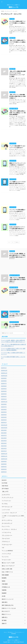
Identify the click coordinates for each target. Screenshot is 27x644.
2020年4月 (4, 467)
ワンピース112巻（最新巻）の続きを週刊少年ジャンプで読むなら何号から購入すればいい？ (17, 255)
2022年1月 (4, 423)
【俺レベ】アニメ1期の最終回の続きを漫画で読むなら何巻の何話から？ (17, 279)
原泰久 (12, 30)
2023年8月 (4, 381)
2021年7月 (4, 436)
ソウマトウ (15, 217)
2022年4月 (4, 415)
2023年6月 (4, 386)
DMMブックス (15, 118)
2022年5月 (4, 412)
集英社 (23, 32)
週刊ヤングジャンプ (17, 32)
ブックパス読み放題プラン (17, 153)
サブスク (22, 169)
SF (17, 149)
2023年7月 (4, 384)
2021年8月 (4, 433)
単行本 (16, 123)
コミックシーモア (17, 214)
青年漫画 (14, 87)
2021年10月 (4, 428)
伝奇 (21, 29)
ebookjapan (21, 118)
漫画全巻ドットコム (14, 124)
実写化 (16, 30)
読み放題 (11, 156)
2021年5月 (4, 441)
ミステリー (20, 172)
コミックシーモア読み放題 (17, 81)
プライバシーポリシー (19, 632)
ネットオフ (15, 120)
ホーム (5, 632)
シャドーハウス (21, 151)
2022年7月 (4, 407)
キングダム (13, 28)
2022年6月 (4, 410)
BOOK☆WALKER (21, 78)
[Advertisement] (13, 61)
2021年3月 (4, 446)
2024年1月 (4, 368)
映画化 (23, 30)
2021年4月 (4, 443)
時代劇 (11, 32)
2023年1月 (4, 399)
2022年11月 (4, 402)
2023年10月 (4, 376)
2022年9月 (4, 404)
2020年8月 (4, 464)
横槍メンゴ (19, 49)
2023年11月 (4, 373)
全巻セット (14, 49)
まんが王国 (21, 80)
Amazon (19, 116)
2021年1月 (4, 451)
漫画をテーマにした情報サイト (14, 640)
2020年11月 (4, 456)
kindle (11, 80)
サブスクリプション (16, 82)
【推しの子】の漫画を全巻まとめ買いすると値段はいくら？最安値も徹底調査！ (17, 113)
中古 (18, 29)
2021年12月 (4, 425)
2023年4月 (4, 391)
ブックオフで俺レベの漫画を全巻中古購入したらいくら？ (13, 353)
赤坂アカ (14, 86)
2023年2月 (4, 397)
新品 (19, 123)
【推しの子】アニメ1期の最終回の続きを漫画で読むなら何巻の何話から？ (17, 96)
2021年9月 (4, 430)
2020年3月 (4, 469)
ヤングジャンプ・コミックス (17, 101)
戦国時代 (19, 30)
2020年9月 (4, 462)
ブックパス (16, 152)
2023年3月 (4, 394)
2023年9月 (4, 378)
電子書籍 (21, 125)
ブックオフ (18, 28)
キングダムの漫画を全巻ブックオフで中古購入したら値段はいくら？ (17, 23)
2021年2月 (4, 449)
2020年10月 (4, 459)
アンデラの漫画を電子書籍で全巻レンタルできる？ (13, 358)
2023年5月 (4, 389)
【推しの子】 (15, 80)
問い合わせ (10, 632)
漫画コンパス (14, 7)
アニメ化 (15, 47)
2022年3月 (4, 417)
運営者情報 (14, 634)
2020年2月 (4, 472)
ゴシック (15, 151)
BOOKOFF (19, 27)
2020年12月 (4, 454)
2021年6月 (4, 438)
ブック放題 (19, 83)
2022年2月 (4, 420)
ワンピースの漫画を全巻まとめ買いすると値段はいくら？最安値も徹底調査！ (17, 292)
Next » (17, 242)
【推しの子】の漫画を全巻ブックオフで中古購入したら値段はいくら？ (17, 42)
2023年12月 (4, 371)
